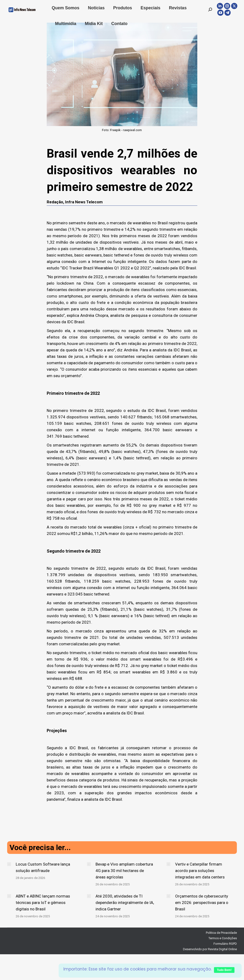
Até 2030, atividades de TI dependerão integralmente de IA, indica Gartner (125, 903)
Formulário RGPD (225, 944)
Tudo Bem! (224, 970)
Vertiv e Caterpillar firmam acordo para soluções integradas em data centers (200, 871)
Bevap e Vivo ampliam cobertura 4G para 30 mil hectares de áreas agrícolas (124, 871)
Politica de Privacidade (221, 933)
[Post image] (9, 864)
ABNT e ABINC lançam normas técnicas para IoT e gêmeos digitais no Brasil (43, 903)
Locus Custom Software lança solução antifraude (43, 867)
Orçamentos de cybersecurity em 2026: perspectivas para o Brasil (202, 903)
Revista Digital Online (222, 949)
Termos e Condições (223, 938)
